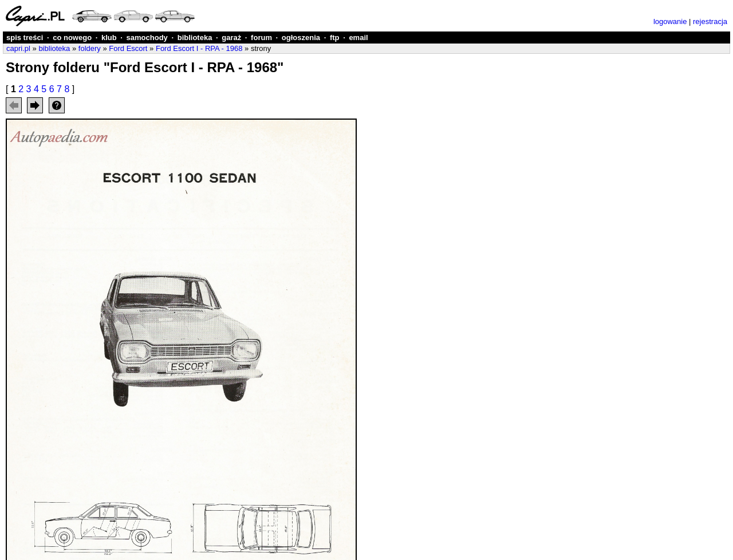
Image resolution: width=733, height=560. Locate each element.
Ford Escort (128, 48)
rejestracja (710, 21)
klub (109, 38)
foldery (90, 48)
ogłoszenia (301, 38)
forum (261, 38)
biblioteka (195, 38)
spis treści (25, 38)
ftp (335, 38)
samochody (147, 38)
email (358, 38)
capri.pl (18, 48)
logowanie (670, 21)
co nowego (72, 38)
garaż (231, 38)
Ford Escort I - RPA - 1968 (199, 48)
